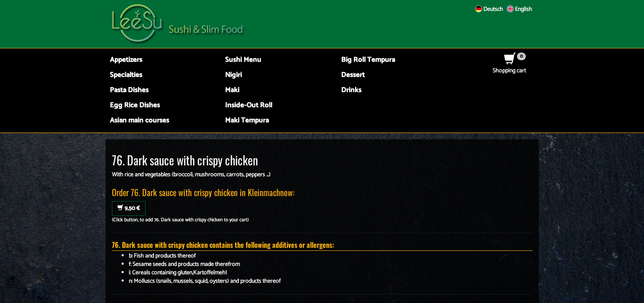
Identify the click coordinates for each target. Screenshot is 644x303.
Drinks (351, 90)
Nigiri (233, 75)
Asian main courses (139, 121)
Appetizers (126, 60)
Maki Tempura (247, 121)
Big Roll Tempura (368, 60)
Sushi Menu (243, 60)
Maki (232, 90)
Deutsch (489, 9)
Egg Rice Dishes (135, 105)
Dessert (353, 75)
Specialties (126, 75)
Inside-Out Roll (249, 105)
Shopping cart (509, 67)
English (519, 9)
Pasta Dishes (129, 90)
